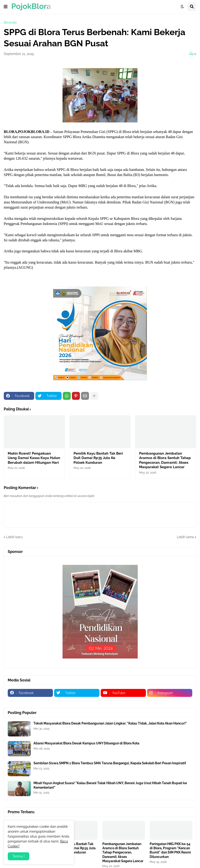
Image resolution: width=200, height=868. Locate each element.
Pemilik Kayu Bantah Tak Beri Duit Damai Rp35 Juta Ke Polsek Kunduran (98, 458)
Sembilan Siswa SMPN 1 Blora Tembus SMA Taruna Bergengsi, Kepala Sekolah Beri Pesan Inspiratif (110, 763)
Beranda (10, 22)
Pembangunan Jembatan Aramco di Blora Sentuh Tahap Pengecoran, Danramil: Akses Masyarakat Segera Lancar (165, 460)
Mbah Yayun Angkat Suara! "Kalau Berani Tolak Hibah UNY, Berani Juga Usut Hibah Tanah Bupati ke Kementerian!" (110, 785)
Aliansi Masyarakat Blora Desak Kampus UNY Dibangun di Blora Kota (86, 743)
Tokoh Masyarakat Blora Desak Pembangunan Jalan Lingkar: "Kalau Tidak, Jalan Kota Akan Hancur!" (110, 723)
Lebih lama (185, 537)
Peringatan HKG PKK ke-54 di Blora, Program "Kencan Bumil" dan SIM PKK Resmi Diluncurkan (170, 850)
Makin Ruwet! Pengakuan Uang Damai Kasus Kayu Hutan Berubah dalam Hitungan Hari (34, 458)
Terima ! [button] (19, 856)
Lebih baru (14, 537)
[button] (6, 7)
